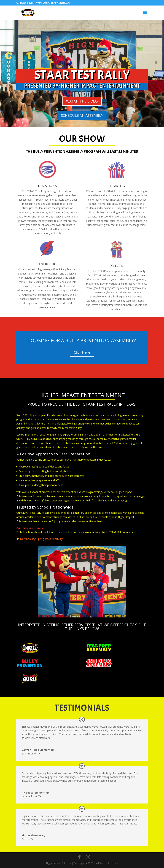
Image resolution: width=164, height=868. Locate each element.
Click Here (82, 352)
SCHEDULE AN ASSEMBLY (82, 115)
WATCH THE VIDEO (82, 101)
